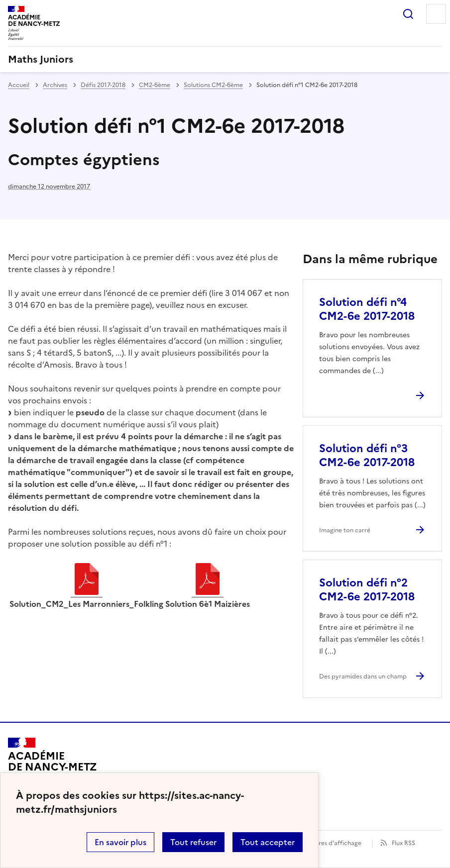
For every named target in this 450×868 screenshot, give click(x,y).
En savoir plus (120, 842)
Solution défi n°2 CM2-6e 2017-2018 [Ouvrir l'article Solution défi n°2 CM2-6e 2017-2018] (367, 590)
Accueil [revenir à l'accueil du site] (19, 85)
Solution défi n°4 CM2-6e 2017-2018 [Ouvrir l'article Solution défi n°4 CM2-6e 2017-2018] (367, 309)
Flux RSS (403, 843)
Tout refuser (193, 842)
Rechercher (408, 14)
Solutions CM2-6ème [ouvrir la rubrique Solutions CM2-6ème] (213, 85)
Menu (436, 14)
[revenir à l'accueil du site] (225, 59)
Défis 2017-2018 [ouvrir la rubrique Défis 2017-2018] (103, 85)
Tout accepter (268, 842)
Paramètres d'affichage (328, 843)
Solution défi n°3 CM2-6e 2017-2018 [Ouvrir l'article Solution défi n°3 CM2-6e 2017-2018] (367, 455)
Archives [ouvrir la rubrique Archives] (55, 85)
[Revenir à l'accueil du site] (53, 766)
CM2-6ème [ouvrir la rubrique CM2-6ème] (155, 85)
